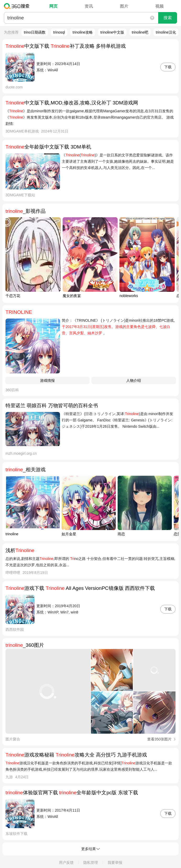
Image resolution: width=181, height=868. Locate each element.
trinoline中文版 (112, 32)
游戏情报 (47, 380)
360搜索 (18, 6)
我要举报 (115, 862)
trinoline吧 (140, 32)
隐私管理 (91, 862)
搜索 (168, 18)
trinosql (59, 32)
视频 (160, 6)
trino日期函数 (35, 32)
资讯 (89, 6)
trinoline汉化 (166, 32)
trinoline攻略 (83, 32)
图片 (124, 6)
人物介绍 (134, 380)
